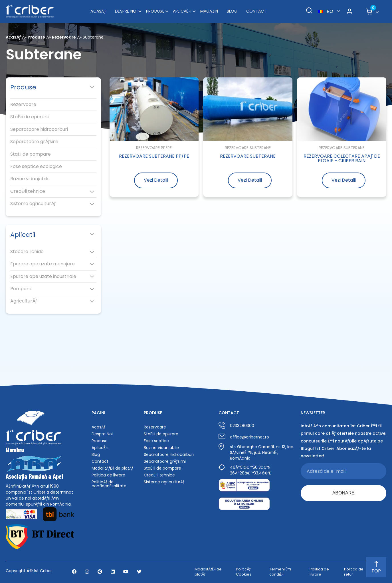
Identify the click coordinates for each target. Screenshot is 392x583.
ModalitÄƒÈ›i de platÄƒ (112, 468)
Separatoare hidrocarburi (39, 129)
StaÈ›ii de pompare (162, 468)
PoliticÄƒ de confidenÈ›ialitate (109, 484)
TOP (376, 568)
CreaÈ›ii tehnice (28, 191)
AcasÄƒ (98, 11)
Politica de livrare (108, 475)
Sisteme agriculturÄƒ (33, 204)
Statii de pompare (31, 154)
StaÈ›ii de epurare (30, 117)
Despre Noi (126, 11)
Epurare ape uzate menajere (43, 264)
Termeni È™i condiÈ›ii (280, 572)
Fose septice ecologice (36, 167)
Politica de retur (354, 572)
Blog (232, 11)
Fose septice (156, 441)
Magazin (209, 11)
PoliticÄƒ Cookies (244, 572)
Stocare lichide (27, 252)
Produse (155, 11)
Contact (256, 11)
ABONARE (343, 493)
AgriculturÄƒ (24, 301)
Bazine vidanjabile (30, 179)
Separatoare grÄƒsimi (34, 142)
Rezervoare (64, 37)
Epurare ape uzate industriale (43, 277)
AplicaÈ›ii (182, 11)
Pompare (21, 289)
